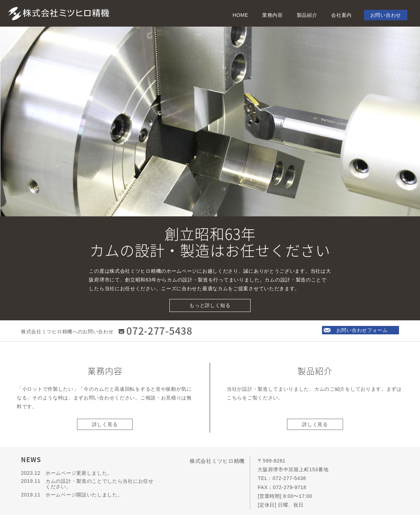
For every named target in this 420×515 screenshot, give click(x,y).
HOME (240, 15)
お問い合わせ (386, 15)
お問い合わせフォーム (362, 330)
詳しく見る (105, 424)
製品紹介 (307, 15)
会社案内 (341, 15)
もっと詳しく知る (210, 305)
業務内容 (272, 15)
